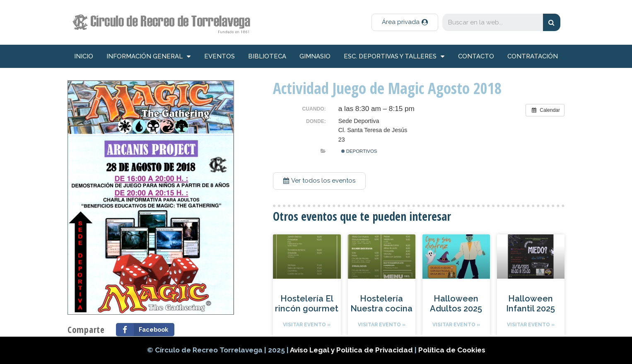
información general (148, 57)
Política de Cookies (452, 350)
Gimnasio (315, 56)
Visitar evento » (307, 325)
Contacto (476, 56)
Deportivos (359, 151)
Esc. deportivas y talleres (394, 57)
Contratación (533, 56)
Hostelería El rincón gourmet (307, 304)
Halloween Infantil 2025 (531, 304)
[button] (405, 22)
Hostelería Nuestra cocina (381, 304)
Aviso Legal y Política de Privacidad (352, 350)
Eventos (220, 56)
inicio (84, 56)
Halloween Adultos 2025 (456, 304)
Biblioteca (267, 56)
